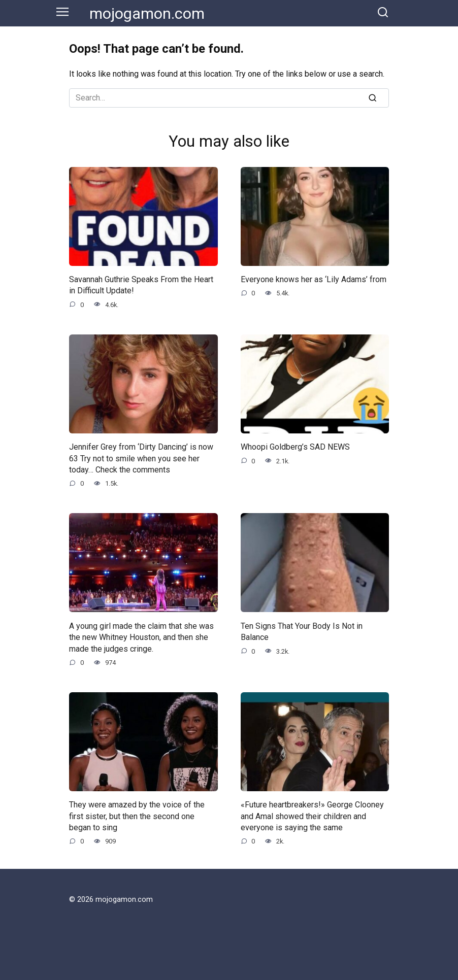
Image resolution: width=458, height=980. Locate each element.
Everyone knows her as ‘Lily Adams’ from (314, 279)
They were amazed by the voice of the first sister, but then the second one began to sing (137, 816)
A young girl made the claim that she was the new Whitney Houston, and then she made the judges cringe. (141, 637)
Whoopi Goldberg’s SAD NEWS (295, 447)
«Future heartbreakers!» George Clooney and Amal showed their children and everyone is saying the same (312, 816)
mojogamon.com (147, 13)
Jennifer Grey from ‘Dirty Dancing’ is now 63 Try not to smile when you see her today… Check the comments (141, 458)
